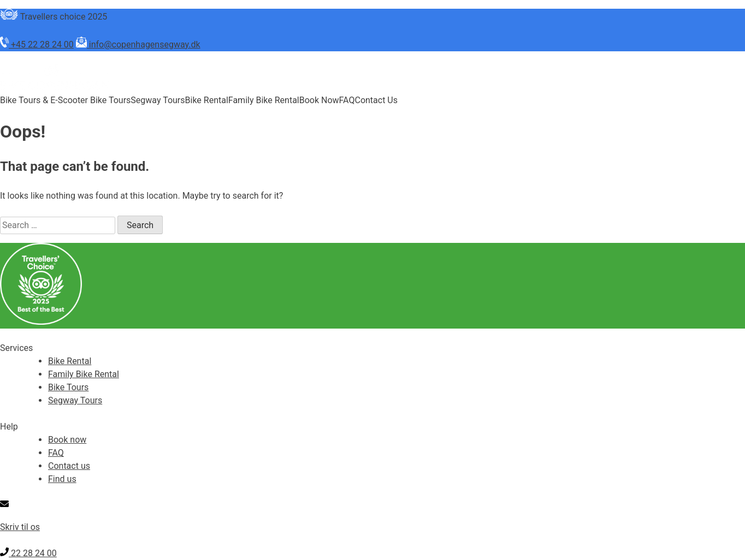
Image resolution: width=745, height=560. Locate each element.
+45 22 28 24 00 (37, 44)
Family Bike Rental (264, 100)
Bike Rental (207, 100)
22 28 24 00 (28, 553)
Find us (62, 479)
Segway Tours (158, 100)
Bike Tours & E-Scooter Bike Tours (65, 100)
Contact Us (376, 100)
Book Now (319, 100)
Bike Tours (68, 387)
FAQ (347, 100)
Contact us (69, 466)
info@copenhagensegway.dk (138, 44)
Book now (67, 440)
